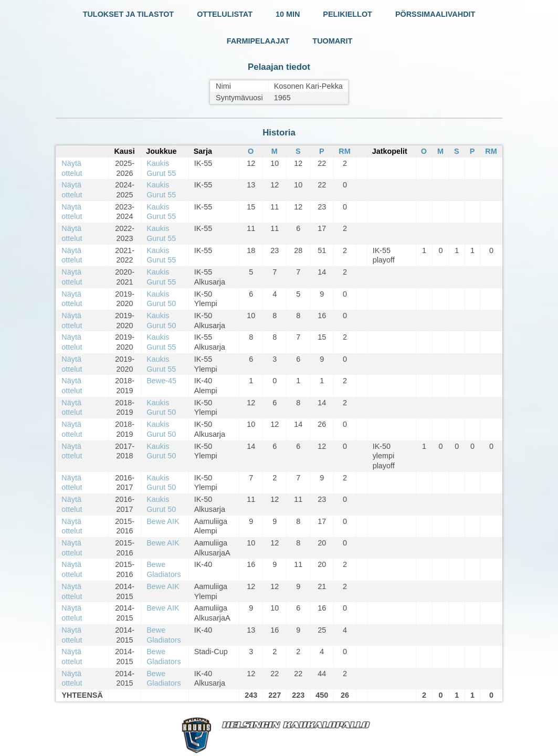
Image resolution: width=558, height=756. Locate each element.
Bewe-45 (161, 381)
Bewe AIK (163, 521)
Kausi (124, 151)
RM (344, 151)
